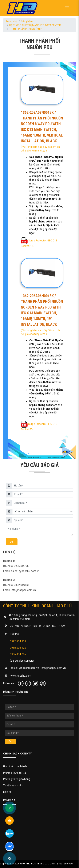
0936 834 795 (18, 654)
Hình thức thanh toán (15, 766)
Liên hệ (7, 792)
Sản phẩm (27, 22)
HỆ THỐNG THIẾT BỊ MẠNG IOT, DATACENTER (35, 25)
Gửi (12, 542)
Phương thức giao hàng (17, 779)
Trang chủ (12, 22)
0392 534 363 (18, 641)
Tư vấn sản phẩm (13, 785)
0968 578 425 (18, 648)
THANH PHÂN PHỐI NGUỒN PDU (27, 29)
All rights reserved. (63, 864)
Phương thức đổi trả (15, 773)
